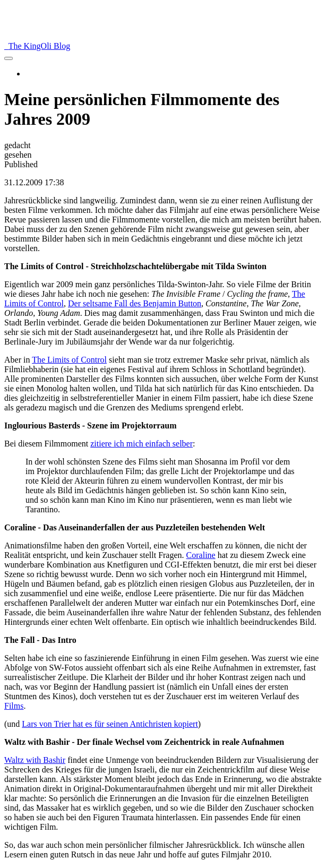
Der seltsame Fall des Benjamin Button (135, 303)
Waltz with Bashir (35, 760)
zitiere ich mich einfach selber (141, 444)
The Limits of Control (69, 360)
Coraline (201, 555)
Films (14, 706)
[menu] (8, 58)
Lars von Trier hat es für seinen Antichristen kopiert (110, 724)
